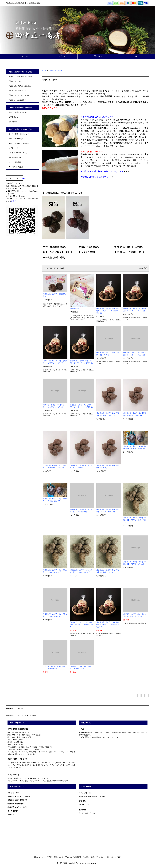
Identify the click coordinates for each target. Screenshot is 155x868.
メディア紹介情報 (15, 162)
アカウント (24, 56)
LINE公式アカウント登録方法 (19, 153)
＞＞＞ (105, 171)
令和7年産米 (13, 122)
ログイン (60, 56)
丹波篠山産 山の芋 (55, 70)
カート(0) (131, 56)
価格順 (56, 268)
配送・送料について (56, 857)
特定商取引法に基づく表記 (85, 857)
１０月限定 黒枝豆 (16, 167)
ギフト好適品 (13, 117)
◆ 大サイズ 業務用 (87, 252)
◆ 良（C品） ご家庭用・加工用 (130, 252)
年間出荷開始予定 (15, 158)
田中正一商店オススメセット (19, 112)
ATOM (119, 857)
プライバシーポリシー (103, 857)
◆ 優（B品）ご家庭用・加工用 (57, 252)
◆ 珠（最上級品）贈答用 (54, 247)
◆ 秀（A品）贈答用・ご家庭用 (129, 247)
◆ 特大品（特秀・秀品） (54, 258)
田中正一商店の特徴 (16, 139)
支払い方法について (41, 857)
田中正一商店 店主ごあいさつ (20, 134)
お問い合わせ (95, 56)
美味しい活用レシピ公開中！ (19, 143)
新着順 (62, 268)
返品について (69, 857)
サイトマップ (13, 148)
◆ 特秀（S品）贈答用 (89, 247)
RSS (114, 857)
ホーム (44, 70)
